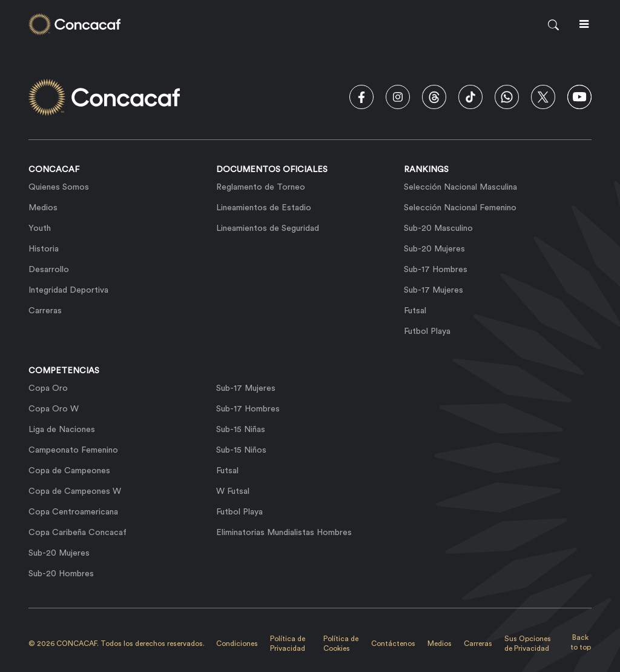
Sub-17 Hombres (436, 270)
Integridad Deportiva (68, 290)
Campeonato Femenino (73, 450)
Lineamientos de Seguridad (268, 228)
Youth (40, 228)
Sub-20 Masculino (438, 228)
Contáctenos (393, 644)
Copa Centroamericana (73, 512)
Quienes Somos (59, 187)
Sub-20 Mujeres (434, 249)
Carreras (45, 311)
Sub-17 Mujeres (434, 290)
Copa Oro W (54, 409)
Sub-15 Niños (241, 450)
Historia (44, 249)
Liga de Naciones (62, 430)
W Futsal (233, 491)
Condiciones (237, 644)
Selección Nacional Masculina (460, 187)
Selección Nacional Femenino (460, 208)
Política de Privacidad (288, 644)
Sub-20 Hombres (61, 574)
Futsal (415, 311)
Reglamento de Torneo (261, 187)
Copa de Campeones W (75, 491)
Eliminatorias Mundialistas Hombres (284, 533)
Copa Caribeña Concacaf (77, 533)
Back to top (581, 642)
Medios (43, 208)
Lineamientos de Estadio (264, 208)
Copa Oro (48, 388)
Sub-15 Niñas (241, 430)
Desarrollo (49, 270)
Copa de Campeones (69, 471)
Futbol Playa (427, 331)
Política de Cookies (341, 644)
